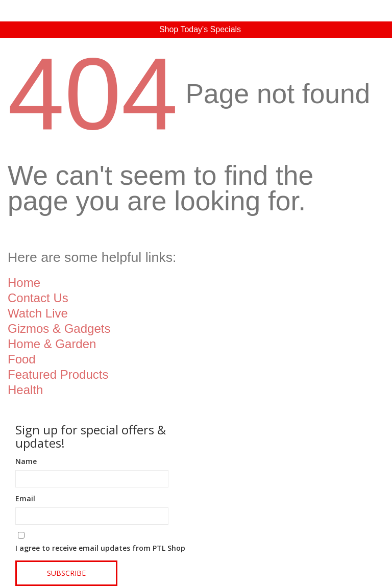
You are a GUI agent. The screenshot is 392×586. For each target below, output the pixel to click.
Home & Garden (52, 344)
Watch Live (38, 313)
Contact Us (38, 298)
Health (25, 390)
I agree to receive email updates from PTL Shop (100, 548)
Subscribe (66, 573)
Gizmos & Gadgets (59, 328)
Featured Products (58, 374)
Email (25, 498)
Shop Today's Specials (200, 29)
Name (26, 461)
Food (22, 359)
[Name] (92, 479)
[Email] (92, 516)
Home (24, 283)
